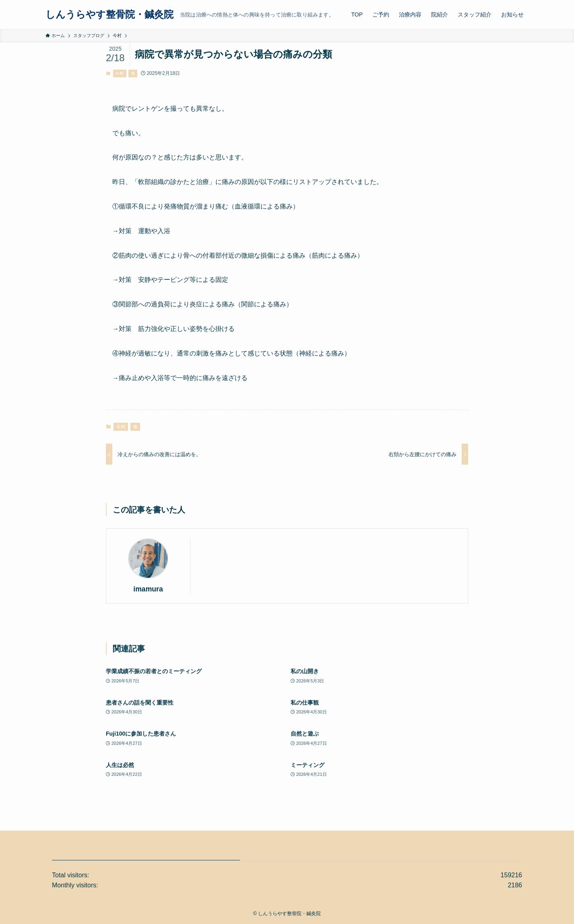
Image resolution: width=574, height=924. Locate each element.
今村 (120, 73)
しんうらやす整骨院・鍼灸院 (109, 14)
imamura (148, 589)
